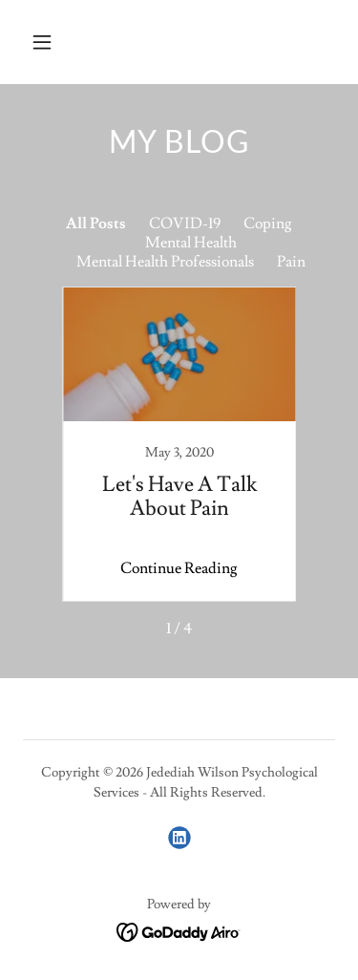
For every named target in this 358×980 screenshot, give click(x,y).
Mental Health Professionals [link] (165, 262)
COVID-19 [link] (185, 224)
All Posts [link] (96, 224)
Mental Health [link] (191, 243)
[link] (179, 444)
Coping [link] (268, 224)
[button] (59, 42)
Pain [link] (291, 262)
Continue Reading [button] (179, 568)
